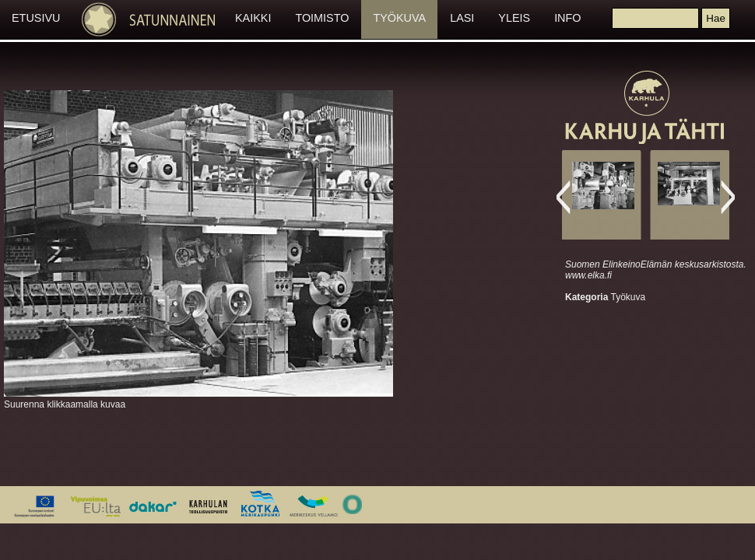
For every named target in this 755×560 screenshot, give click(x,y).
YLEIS (514, 18)
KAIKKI (253, 18)
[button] (715, 18)
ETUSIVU (36, 18)
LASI (462, 18)
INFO (567, 18)
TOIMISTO (322, 18)
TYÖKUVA (399, 18)
